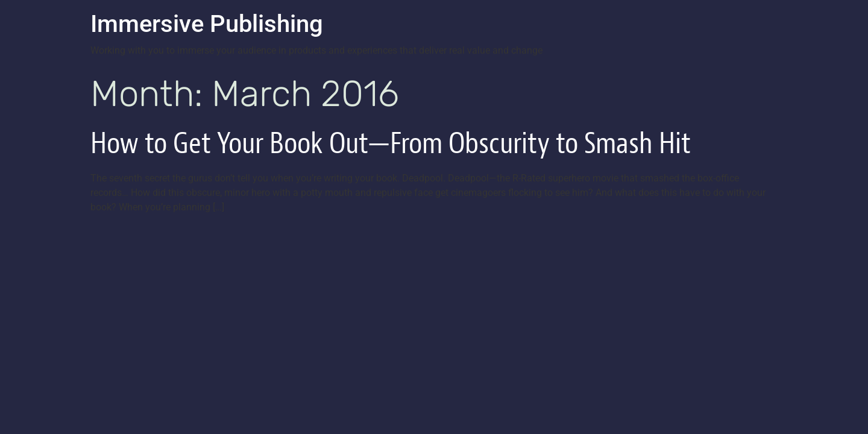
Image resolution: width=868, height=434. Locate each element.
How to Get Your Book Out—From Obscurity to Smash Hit (391, 143)
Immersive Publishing (207, 24)
